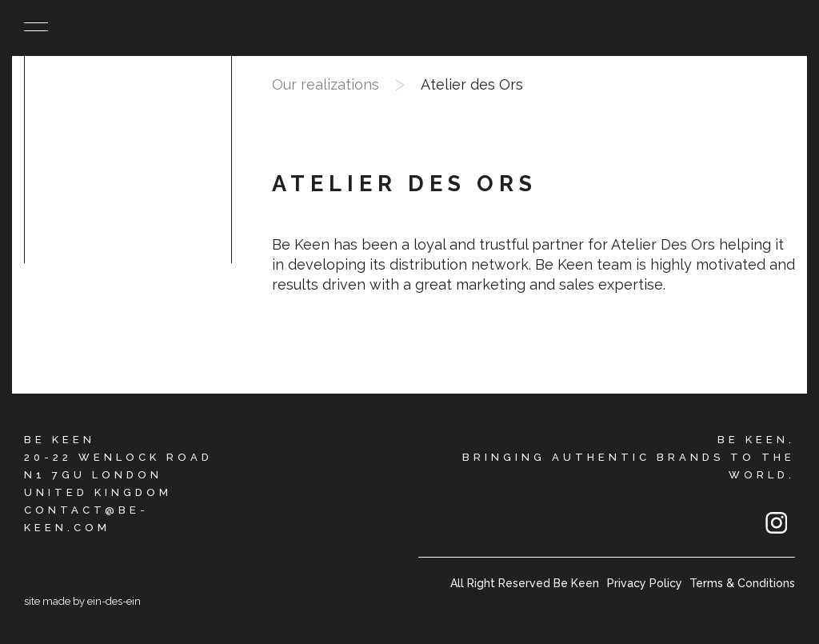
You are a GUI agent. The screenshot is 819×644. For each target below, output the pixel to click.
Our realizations (326, 84)
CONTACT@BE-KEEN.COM (86, 519)
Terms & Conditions (742, 583)
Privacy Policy (645, 583)
